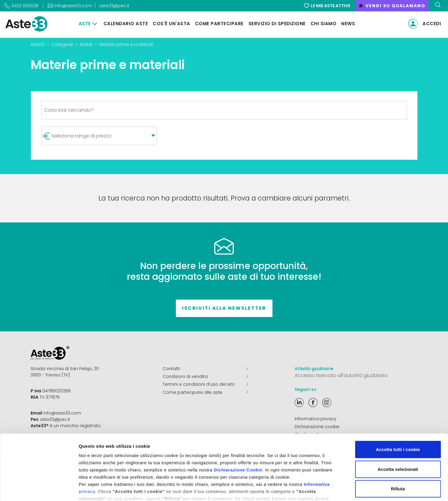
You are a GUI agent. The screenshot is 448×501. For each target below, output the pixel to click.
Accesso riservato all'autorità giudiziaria (341, 375)
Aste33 (38, 44)
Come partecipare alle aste (205, 392)
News (348, 24)
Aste (84, 24)
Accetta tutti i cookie (398, 409)
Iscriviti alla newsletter (224, 308)
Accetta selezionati (398, 429)
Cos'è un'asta (171, 24)
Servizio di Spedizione (277, 24)
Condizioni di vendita (205, 376)
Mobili (86, 44)
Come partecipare (219, 24)
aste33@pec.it (114, 6)
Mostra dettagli (316, 489)
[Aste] (95, 24)
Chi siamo (323, 24)
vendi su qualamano (392, 6)
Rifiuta (398, 449)
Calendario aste (126, 24)
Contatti (205, 369)
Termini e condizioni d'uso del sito (205, 384)
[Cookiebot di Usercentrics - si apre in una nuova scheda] (39, 489)
